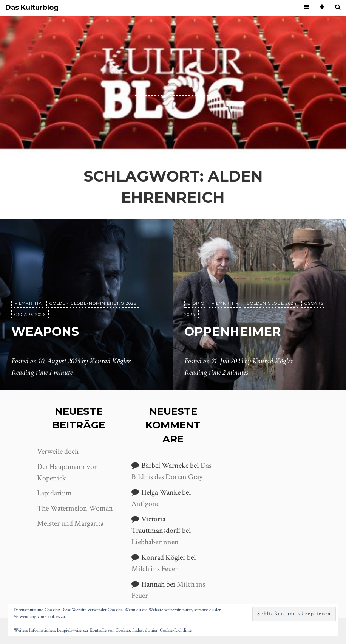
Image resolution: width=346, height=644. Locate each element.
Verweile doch (58, 452)
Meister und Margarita (70, 523)
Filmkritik (28, 303)
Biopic (196, 303)
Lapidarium (54, 493)
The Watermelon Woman (75, 508)
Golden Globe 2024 (272, 303)
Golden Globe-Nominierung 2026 (93, 303)
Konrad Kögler (110, 361)
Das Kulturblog (32, 8)
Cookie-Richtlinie (176, 630)
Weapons (45, 331)
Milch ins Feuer (154, 569)
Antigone (145, 504)
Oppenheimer (233, 331)
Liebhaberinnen (155, 542)
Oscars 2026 (30, 315)
